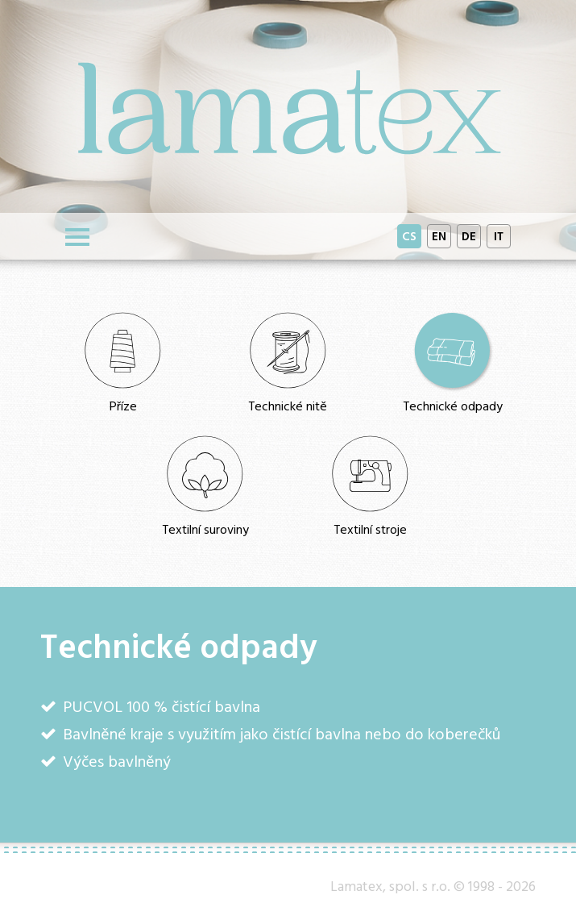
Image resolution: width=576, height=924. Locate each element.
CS (409, 236)
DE (469, 236)
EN (439, 236)
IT (499, 236)
